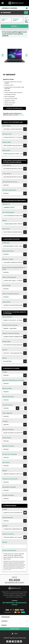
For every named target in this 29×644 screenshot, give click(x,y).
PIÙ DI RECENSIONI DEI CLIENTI (14, 580)
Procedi (14, 26)
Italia (14, 634)
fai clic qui (21, 115)
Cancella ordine (14, 629)
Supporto (4, 621)
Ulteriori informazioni (15, 108)
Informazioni (5, 617)
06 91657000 (8, 603)
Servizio (4, 625)
